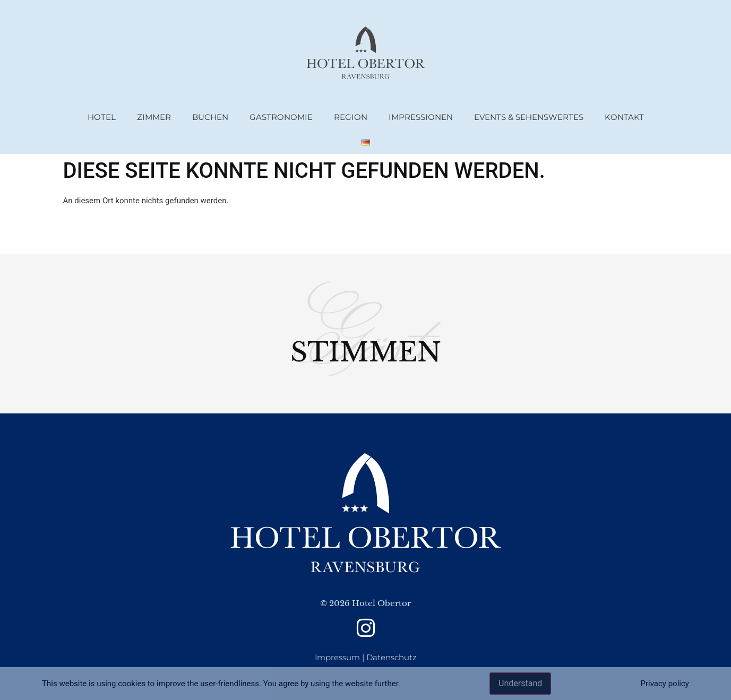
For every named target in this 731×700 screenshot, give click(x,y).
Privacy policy (664, 684)
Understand (520, 683)
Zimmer (154, 117)
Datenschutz (392, 657)
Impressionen (421, 117)
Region (351, 117)
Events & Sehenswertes (529, 117)
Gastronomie (281, 117)
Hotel (102, 117)
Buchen (210, 117)
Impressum (337, 657)
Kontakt (624, 117)
